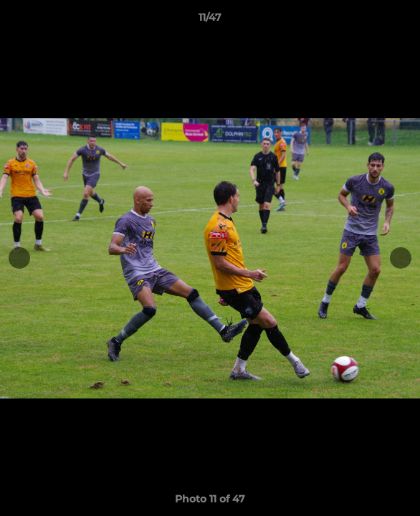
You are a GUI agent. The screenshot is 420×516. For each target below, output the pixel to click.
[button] (403, 21)
